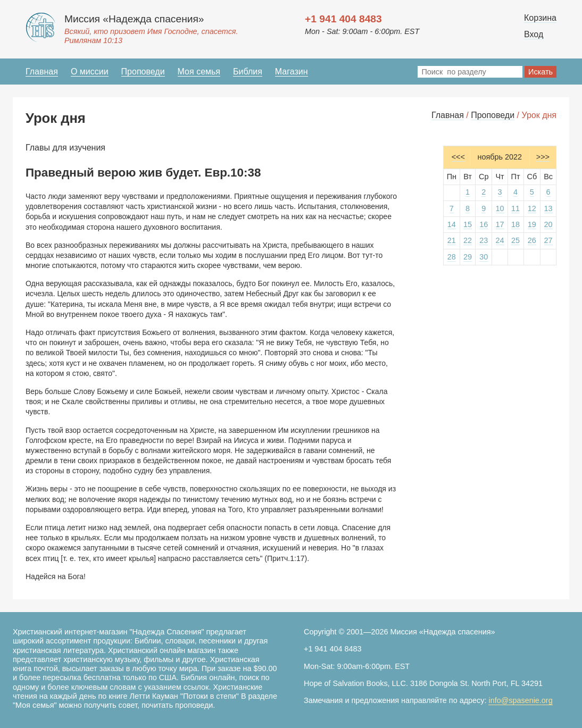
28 (452, 257)
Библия (248, 72)
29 (468, 257)
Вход (534, 34)
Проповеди (143, 72)
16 (484, 224)
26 (532, 240)
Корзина (540, 18)
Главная (42, 72)
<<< (458, 157)
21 (452, 240)
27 (548, 240)
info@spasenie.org (520, 700)
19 (532, 224)
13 (548, 208)
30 (484, 257)
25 (516, 240)
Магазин (292, 72)
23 (484, 240)
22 (468, 240)
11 (516, 208)
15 (468, 224)
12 (532, 208)
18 (516, 224)
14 (452, 224)
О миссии (90, 72)
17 (500, 224)
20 (548, 224)
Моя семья (199, 72)
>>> (543, 157)
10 (500, 208)
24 (500, 240)
